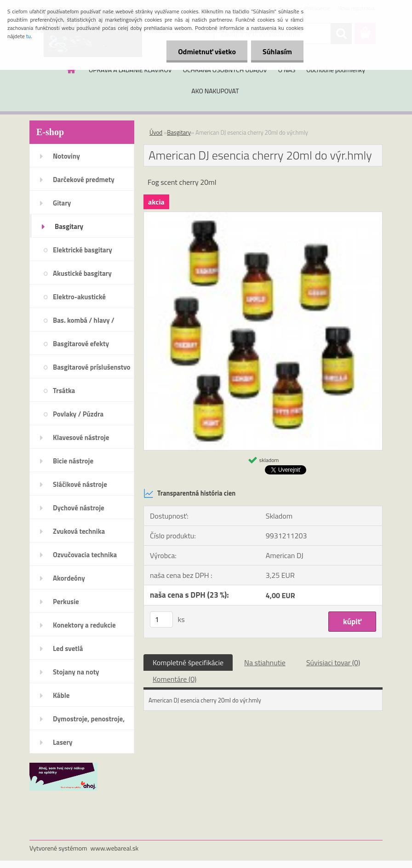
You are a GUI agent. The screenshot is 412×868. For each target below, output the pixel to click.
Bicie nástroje (73, 461)
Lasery (63, 742)
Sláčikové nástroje (80, 484)
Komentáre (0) (175, 679)
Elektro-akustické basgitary (79, 300)
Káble (61, 695)
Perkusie (66, 602)
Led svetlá (68, 648)
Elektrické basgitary (83, 250)
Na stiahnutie (265, 662)
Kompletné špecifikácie (188, 662)
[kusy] (161, 620)
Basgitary (69, 226)
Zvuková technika (79, 531)
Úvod (156, 132)
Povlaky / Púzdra (78, 414)
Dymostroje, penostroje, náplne (89, 722)
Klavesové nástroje (81, 437)
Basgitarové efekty (81, 344)
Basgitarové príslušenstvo (92, 367)
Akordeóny (69, 578)
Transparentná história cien (189, 493)
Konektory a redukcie (84, 625)
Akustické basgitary (82, 273)
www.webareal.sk (115, 848)
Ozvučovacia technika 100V (85, 558)
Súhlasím (277, 51)
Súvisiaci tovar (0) (333, 662)
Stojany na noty (76, 672)
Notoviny (66, 156)
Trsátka (64, 391)
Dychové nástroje (79, 508)
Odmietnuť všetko (207, 51)
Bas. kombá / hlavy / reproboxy (84, 323)
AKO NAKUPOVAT (215, 91)
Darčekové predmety (84, 180)
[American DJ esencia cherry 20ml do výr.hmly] (263, 216)
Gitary (62, 203)
